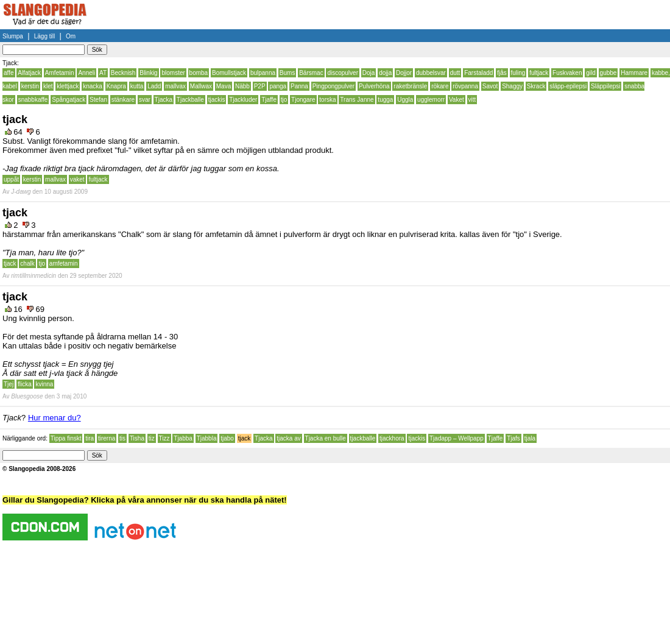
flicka (25, 384)
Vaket (457, 100)
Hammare (634, 73)
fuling (518, 73)
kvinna (44, 384)
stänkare (123, 100)
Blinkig (148, 73)
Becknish (123, 73)
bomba (199, 73)
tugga (385, 100)
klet (48, 86)
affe (9, 73)
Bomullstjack (229, 73)
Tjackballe (190, 100)
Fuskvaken (567, 73)
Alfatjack (29, 73)
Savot (490, 86)
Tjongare (303, 100)
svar (145, 100)
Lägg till (44, 36)
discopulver (343, 73)
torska (327, 100)
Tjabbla (207, 438)
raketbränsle (410, 86)
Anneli (86, 73)
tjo (284, 100)
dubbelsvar (431, 73)
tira (90, 438)
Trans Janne (357, 100)
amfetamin (64, 264)
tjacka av (288, 438)
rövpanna (465, 86)
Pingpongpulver (334, 86)
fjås (502, 73)
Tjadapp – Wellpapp (457, 438)
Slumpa (13, 36)
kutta (137, 86)
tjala (530, 438)
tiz (152, 438)
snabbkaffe (33, 100)
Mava (224, 86)
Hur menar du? (55, 418)
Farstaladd (478, 73)
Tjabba (183, 438)
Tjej (9, 384)
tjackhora (392, 438)
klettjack (68, 86)
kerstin (30, 86)
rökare (440, 86)
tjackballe (363, 438)
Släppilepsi (605, 86)
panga (278, 86)
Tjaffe (269, 100)
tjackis (217, 100)
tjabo (227, 438)
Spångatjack (69, 100)
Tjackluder (243, 100)
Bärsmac (311, 73)
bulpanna (263, 73)
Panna (299, 86)
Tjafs (513, 438)
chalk (27, 264)
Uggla (405, 100)
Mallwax (201, 86)
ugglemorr (431, 100)
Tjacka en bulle (326, 438)
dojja (385, 73)
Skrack (536, 86)
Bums (287, 73)
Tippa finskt (66, 438)
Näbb (242, 86)
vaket (77, 179)
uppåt (11, 179)
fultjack (539, 73)
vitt (472, 100)
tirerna (107, 438)
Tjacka (164, 100)
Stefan (98, 100)
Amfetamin (60, 73)
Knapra (116, 86)
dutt (455, 73)
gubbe (608, 73)
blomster (173, 73)
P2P (260, 86)
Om (71, 36)
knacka (93, 86)
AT (103, 73)
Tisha (137, 438)
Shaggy (512, 86)
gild (591, 73)
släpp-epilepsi (568, 86)
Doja (369, 73)
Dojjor (404, 73)
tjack (10, 264)
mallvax (175, 86)
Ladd (154, 86)
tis (122, 438)
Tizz (164, 438)
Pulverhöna (374, 86)
